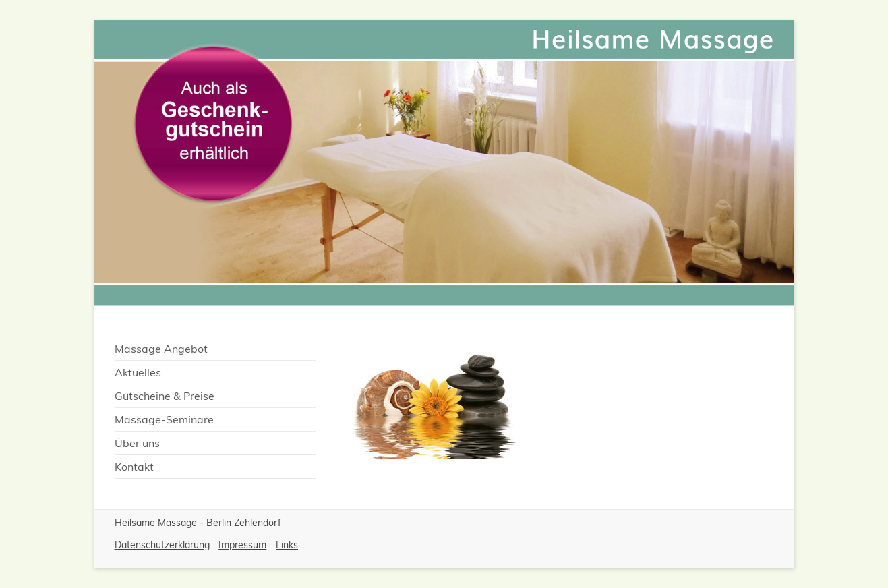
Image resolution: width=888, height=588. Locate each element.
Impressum (242, 545)
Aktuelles (138, 372)
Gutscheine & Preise (165, 396)
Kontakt (134, 467)
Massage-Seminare (164, 419)
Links (287, 545)
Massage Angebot (161, 349)
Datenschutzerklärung (162, 545)
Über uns (137, 443)
